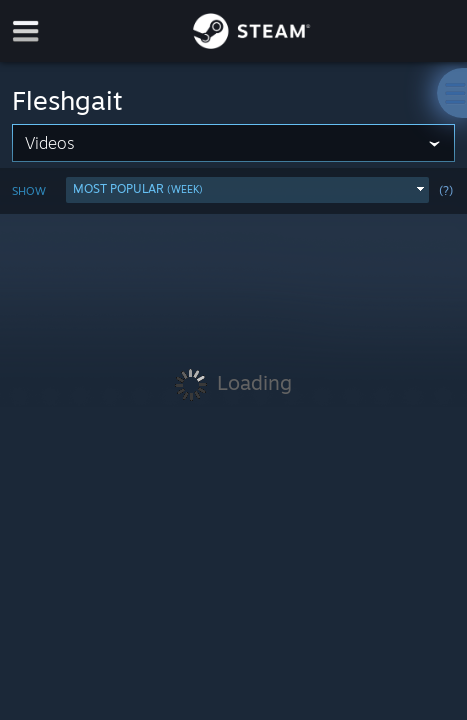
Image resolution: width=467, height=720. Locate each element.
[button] (247, 190)
